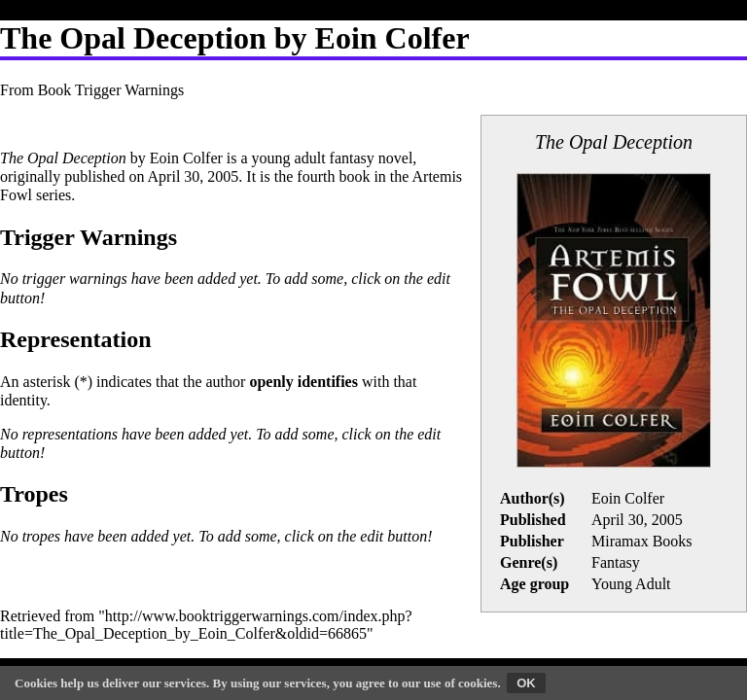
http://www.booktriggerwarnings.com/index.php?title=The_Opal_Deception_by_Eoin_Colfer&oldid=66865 (206, 625)
